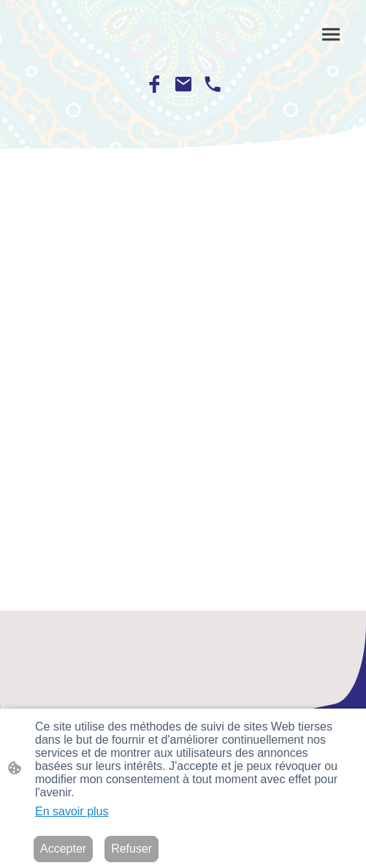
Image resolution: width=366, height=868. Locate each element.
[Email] (183, 84)
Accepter (63, 849)
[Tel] (213, 84)
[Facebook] (154, 84)
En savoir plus (72, 811)
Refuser (131, 849)
